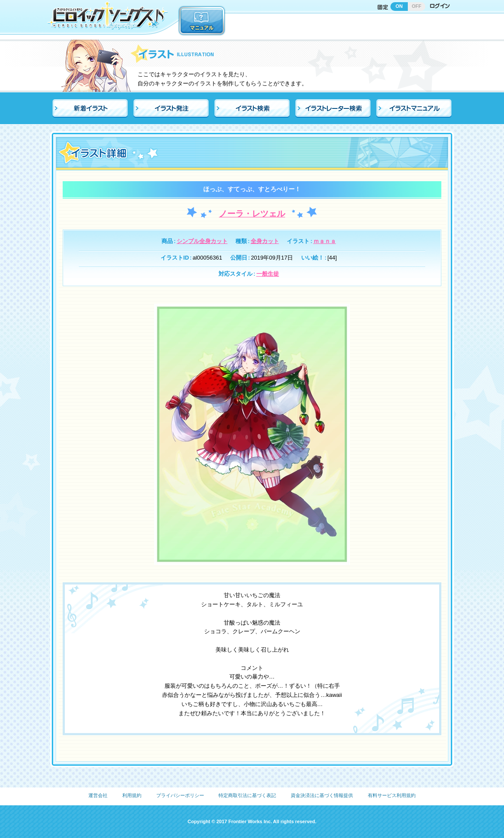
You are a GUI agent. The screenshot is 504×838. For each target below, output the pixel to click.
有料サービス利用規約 (392, 795)
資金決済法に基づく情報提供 (322, 795)
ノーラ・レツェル (252, 214)
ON (399, 6)
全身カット (265, 241)
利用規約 (132, 795)
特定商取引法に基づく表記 (247, 795)
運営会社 (98, 795)
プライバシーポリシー (180, 795)
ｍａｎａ (325, 241)
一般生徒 (268, 274)
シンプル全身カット (202, 241)
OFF (417, 6)
